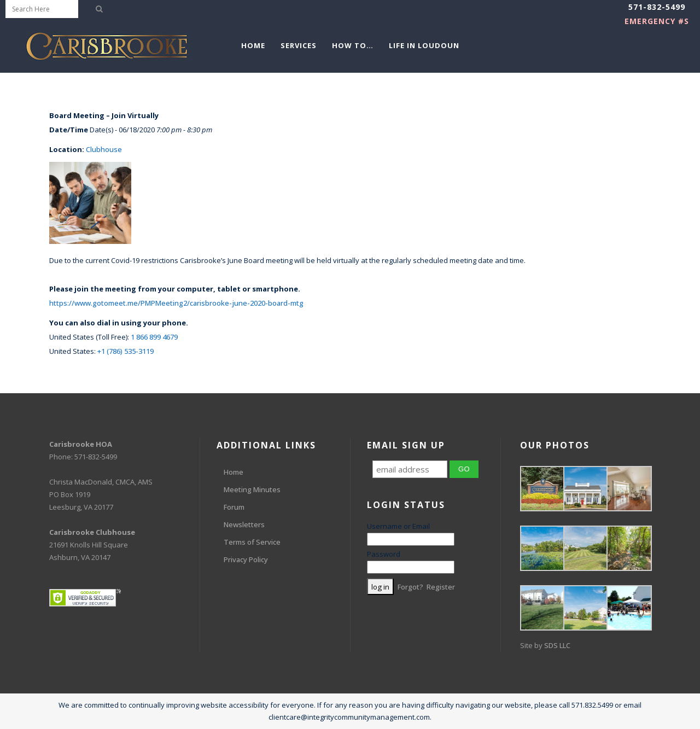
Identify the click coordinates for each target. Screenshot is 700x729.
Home (234, 472)
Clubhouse (104, 149)
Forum (234, 507)
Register (441, 587)
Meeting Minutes (252, 489)
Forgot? (410, 587)
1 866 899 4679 (154, 337)
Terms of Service (252, 542)
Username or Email (398, 526)
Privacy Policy (246, 559)
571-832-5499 (657, 7)
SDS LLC (557, 645)
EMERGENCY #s (657, 21)
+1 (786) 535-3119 (126, 351)
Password (384, 554)
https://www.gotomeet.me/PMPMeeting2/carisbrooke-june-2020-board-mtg (176, 303)
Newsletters (244, 524)
